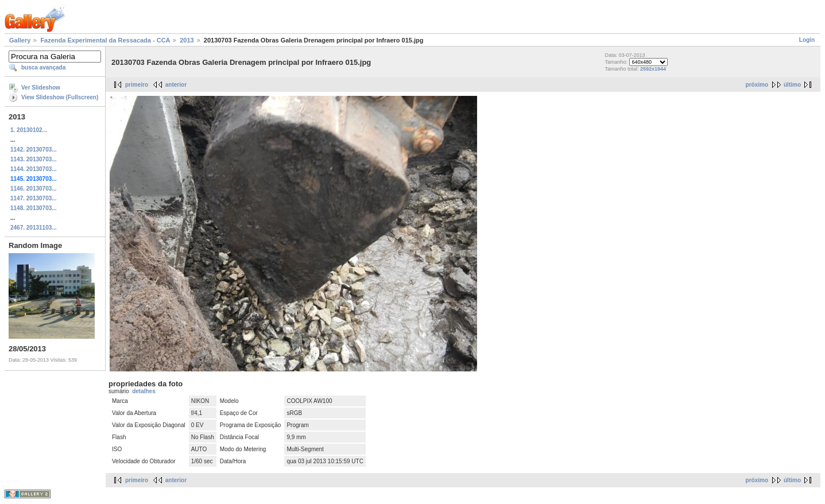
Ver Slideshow (41, 88)
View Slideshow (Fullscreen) (60, 97)
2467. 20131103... (34, 228)
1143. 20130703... (34, 159)
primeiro (137, 85)
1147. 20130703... (34, 198)
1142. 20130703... (34, 150)
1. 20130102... (29, 130)
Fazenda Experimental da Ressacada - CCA (105, 40)
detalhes (144, 391)
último (792, 85)
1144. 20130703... (34, 169)
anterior (176, 85)
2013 (187, 40)
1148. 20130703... (34, 208)
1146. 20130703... (34, 189)
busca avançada (43, 67)
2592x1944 (653, 69)
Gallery (20, 40)
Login (807, 40)
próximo (757, 85)
